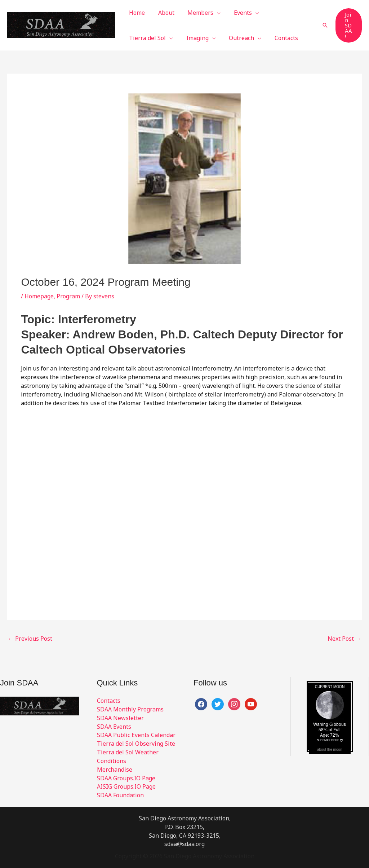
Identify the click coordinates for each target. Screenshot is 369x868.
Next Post (344, 639)
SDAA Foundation (120, 795)
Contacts (109, 701)
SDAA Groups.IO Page (126, 778)
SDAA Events (114, 727)
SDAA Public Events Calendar (136, 735)
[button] (208, 13)
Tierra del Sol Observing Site (136, 744)
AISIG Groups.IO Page (126, 786)
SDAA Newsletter (120, 718)
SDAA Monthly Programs (130, 709)
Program (68, 296)
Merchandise (115, 770)
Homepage (39, 296)
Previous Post (30, 639)
